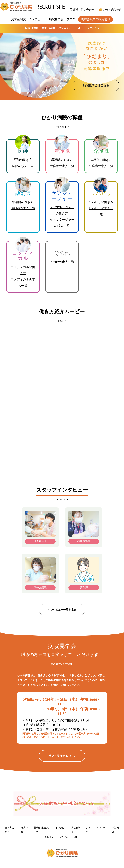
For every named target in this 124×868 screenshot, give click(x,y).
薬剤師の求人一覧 (23, 208)
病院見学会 (56, 19)
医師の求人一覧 (23, 166)
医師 (27, 28)
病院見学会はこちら (96, 85)
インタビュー (37, 19)
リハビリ (79, 28)
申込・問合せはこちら (62, 756)
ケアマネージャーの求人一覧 (62, 223)
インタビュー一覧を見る (62, 610)
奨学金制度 (18, 19)
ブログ (71, 19)
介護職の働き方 (101, 160)
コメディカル (92, 28)
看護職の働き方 (62, 160)
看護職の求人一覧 (62, 166)
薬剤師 (52, 28)
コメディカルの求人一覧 (23, 282)
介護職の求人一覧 (101, 166)
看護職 (35, 28)
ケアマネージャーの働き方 (62, 210)
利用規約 (49, 837)
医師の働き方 (23, 160)
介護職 (43, 28)
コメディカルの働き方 (23, 270)
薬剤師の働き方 (23, 202)
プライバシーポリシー (70, 837)
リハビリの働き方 (101, 202)
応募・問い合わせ (84, 10)
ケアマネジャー (65, 28)
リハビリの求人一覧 (101, 211)
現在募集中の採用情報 (96, 19)
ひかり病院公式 (112, 10)
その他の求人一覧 (62, 262)
